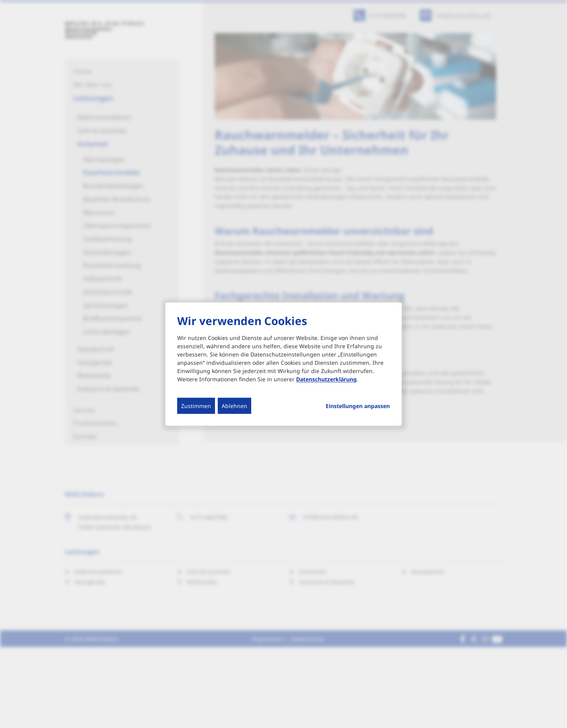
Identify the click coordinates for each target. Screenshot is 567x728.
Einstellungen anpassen (358, 406)
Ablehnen (234, 406)
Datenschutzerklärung (326, 379)
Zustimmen (196, 406)
